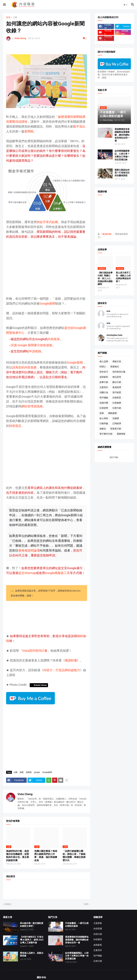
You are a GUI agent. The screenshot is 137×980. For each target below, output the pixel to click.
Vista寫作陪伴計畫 (35, 651)
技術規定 (15, 426)
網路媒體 (112, 413)
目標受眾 (117, 398)
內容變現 (98, 939)
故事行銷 (104, 382)
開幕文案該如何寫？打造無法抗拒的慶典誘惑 (122, 173)
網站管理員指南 (32, 406)
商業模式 (115, 367)
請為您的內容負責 (24, 367)
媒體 (22, 772)
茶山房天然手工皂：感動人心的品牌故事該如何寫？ (123, 277)
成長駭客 (104, 377)
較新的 (8, 904)
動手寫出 (79, 127)
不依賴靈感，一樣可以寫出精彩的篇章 (77, 925)
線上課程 (104, 418)
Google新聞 (47, 304)
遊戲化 (103, 429)
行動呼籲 (104, 423)
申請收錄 (35, 351)
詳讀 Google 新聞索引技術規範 (31, 345)
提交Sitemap (27, 573)
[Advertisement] (47, 270)
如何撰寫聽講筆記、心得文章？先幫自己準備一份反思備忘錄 (122, 155)
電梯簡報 (121, 434)
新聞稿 (29, 131)
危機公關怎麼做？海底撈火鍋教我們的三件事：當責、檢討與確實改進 (46, 856)
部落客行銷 (116, 429)
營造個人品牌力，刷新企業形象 (32, 954)
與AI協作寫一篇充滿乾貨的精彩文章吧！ (32, 925)
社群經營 (104, 408)
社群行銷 (117, 408)
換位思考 (117, 377)
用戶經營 (117, 392)
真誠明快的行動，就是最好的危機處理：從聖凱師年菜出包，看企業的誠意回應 (18, 856)
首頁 (8, 17)
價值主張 (117, 361)
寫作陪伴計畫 (119, 372)
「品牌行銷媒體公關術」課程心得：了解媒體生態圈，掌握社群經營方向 (74, 856)
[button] (4, 5)
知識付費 (104, 403)
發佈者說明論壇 (29, 550)
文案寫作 (104, 387)
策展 (102, 413)
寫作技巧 (104, 372)
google (37, 772)
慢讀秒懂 (71, 660)
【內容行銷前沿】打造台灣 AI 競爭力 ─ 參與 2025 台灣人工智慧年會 (32, 940)
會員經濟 (117, 387)
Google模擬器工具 (57, 573)
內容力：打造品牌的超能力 (62, 670)
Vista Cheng (25, 794)
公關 (15, 17)
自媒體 (116, 418)
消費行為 (104, 392)
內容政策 (54, 339)
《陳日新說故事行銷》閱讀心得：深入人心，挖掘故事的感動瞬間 (105, 278)
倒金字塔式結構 (47, 222)
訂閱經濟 (117, 423)
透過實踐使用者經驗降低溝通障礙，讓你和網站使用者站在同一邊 (122, 135)
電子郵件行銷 (106, 434)
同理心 (103, 367)
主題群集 (98, 923)
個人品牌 (104, 361)
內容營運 (98, 929)
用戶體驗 (104, 398)
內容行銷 (98, 934)
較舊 (86, 904)
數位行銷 (117, 382)
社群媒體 (117, 403)
